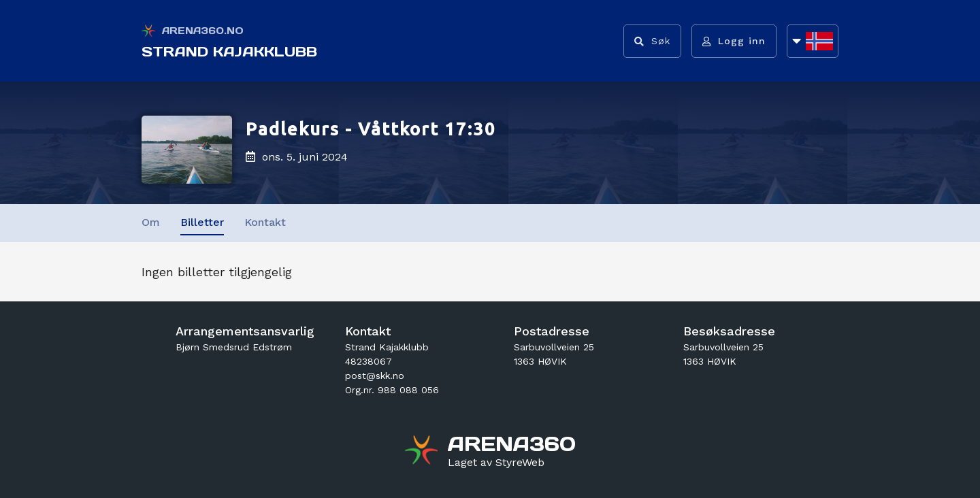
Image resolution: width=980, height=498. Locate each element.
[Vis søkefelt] (652, 41)
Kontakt (265, 222)
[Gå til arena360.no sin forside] (423, 452)
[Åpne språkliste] (813, 41)
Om (151, 222)
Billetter (202, 222)
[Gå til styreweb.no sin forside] (496, 463)
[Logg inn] (734, 41)
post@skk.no (375, 376)
